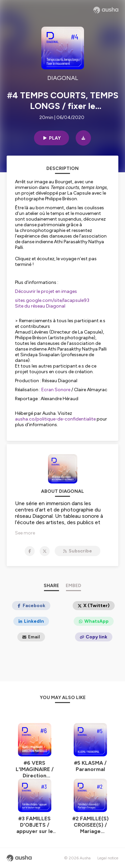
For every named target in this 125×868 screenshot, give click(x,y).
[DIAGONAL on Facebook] (30, 551)
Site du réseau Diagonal (40, 306)
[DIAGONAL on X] (45, 551)
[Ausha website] (106, 10)
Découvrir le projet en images (46, 291)
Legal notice (108, 858)
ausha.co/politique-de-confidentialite (55, 419)
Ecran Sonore (56, 390)
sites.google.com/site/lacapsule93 (52, 300)
